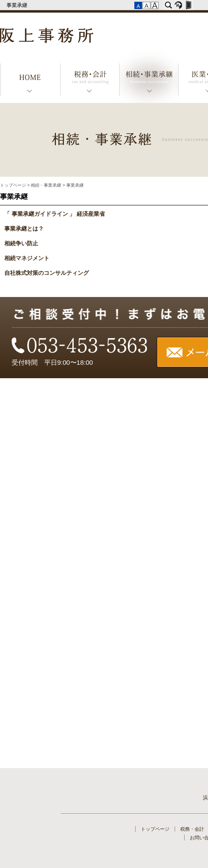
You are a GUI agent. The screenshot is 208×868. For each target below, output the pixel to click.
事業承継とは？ (24, 229)
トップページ (30, 81)
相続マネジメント (27, 258)
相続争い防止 (21, 244)
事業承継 (18, 5)
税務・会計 (90, 81)
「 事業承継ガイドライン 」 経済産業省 (55, 214)
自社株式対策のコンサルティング (47, 273)
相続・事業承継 (149, 81)
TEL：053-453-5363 (80, 346)
